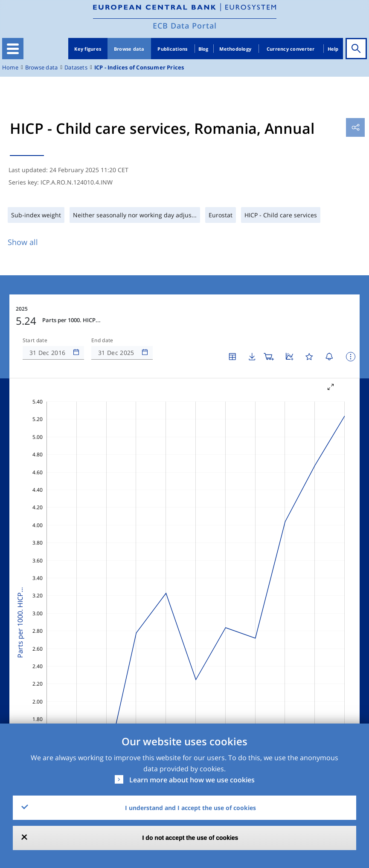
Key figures (88, 49)
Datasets (76, 68)
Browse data (129, 49)
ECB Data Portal (185, 26)
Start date (35, 340)
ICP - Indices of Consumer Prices (139, 68)
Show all (23, 242)
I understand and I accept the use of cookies (190, 808)
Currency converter (291, 49)
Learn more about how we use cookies (192, 780)
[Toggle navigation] (13, 49)
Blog (203, 49)
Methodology (235, 49)
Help (333, 49)
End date (102, 340)
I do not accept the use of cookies (190, 838)
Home (10, 68)
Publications (172, 49)
